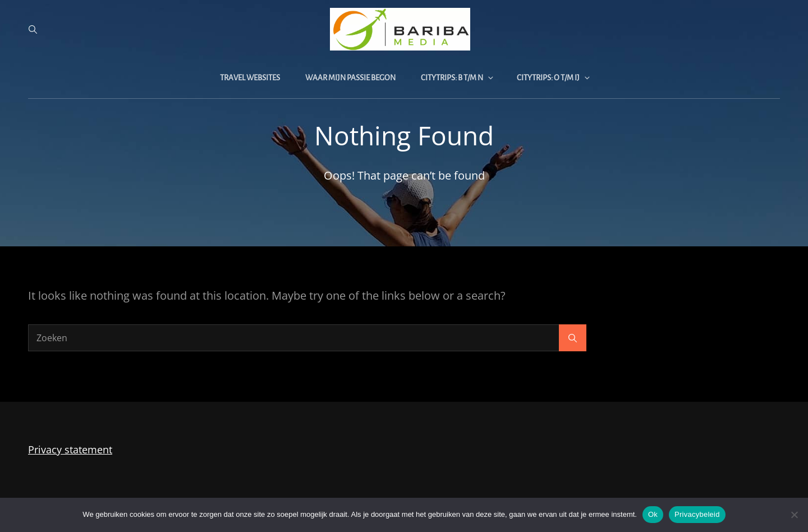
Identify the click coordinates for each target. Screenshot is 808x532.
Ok (653, 514)
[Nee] (794, 515)
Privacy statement (70, 450)
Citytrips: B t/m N (458, 78)
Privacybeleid (697, 514)
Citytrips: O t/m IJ (554, 78)
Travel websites (250, 78)
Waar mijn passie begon (350, 78)
